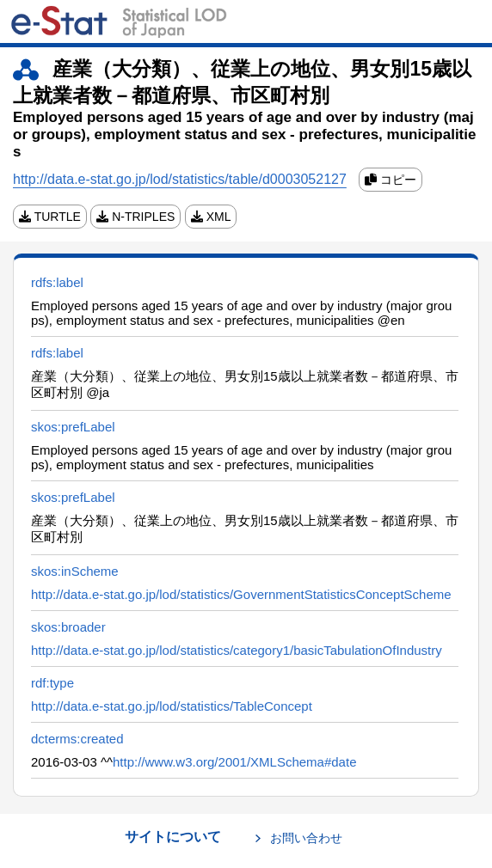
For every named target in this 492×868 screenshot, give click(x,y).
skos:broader (68, 627)
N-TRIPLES (135, 217)
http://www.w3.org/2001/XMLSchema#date (235, 762)
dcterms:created (77, 739)
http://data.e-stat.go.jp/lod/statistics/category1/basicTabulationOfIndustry (237, 650)
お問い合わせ (306, 838)
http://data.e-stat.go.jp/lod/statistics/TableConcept (172, 706)
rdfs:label (57, 282)
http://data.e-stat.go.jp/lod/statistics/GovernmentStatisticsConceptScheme (241, 594)
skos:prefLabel (73, 427)
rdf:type (52, 683)
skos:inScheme (75, 571)
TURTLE (50, 217)
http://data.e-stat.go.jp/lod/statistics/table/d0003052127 (180, 179)
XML (211, 217)
